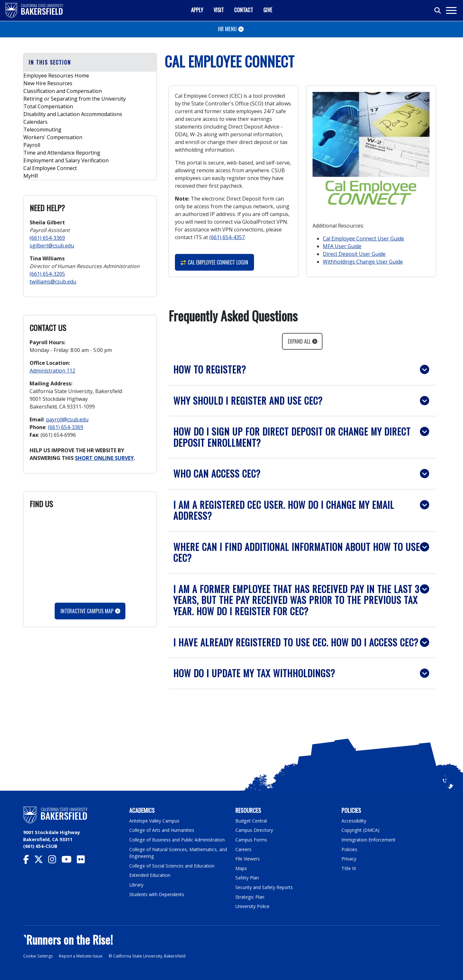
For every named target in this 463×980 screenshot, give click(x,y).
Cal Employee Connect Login (214, 262)
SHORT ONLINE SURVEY (104, 458)
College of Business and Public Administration (178, 840)
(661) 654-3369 (47, 238)
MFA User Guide (342, 246)
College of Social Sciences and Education (172, 866)
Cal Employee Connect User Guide (363, 238)
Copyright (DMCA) (361, 830)
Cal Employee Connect (50, 168)
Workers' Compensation (53, 137)
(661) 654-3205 (47, 274)
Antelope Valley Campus (155, 821)
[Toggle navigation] (451, 10)
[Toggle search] (438, 11)
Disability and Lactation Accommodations (73, 114)
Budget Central (252, 821)
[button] (302, 369)
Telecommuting (42, 130)
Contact (244, 10)
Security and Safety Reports (265, 887)
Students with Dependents (158, 894)
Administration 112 (52, 371)
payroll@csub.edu (67, 419)
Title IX (349, 868)
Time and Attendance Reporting (62, 153)
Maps (241, 868)
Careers (243, 849)
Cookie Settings (38, 956)
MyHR (31, 176)
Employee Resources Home (56, 76)
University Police (253, 906)
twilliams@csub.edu (53, 282)
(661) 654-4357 (227, 237)
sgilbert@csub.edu (52, 246)
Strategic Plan (250, 897)
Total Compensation (48, 106)
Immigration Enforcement (369, 840)
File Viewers (248, 859)
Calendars (36, 122)
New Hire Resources (48, 83)
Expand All (299, 341)
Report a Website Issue (82, 956)
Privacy (349, 859)
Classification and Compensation (63, 91)
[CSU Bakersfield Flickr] (83, 861)
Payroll (32, 145)
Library (136, 885)
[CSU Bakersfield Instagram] (55, 861)
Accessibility (354, 821)
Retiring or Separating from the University (75, 99)
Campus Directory (254, 830)
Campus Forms (251, 840)
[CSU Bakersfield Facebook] (29, 861)
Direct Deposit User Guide (354, 254)
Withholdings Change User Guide (363, 262)
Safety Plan (247, 878)
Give (268, 10)
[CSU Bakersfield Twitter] (41, 861)
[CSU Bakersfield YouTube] (69, 861)
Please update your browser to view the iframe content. (90, 555)
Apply (197, 10)
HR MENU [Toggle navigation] (227, 29)
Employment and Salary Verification (66, 160)
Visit (219, 10)
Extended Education (151, 875)
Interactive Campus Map (87, 611)
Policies (349, 849)
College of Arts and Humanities (162, 830)
